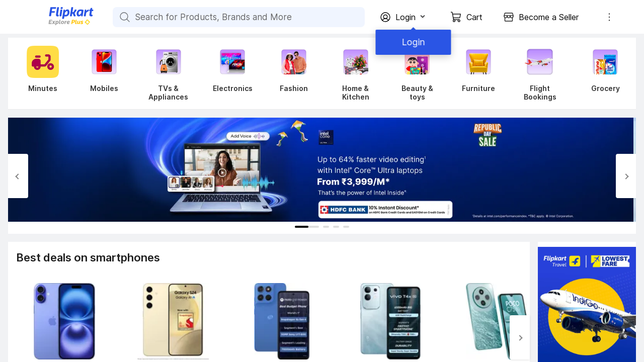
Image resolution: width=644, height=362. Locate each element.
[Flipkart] (54, 24)
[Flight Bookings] (540, 73)
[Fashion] (294, 73)
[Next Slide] (626, 176)
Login (413, 42)
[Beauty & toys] (417, 73)
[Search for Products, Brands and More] (124, 17)
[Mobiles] (104, 73)
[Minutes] (41, 73)
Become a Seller (549, 17)
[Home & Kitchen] (355, 73)
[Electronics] (232, 73)
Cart (474, 17)
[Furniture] (478, 73)
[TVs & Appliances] (168, 73)
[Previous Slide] (18, 176)
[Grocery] (603, 73)
